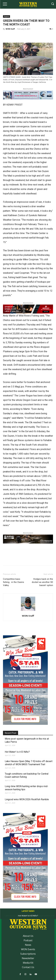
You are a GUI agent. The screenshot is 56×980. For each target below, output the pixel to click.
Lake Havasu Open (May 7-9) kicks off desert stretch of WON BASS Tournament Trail (29, 763)
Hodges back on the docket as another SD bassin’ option (42, 582)
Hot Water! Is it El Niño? (17, 752)
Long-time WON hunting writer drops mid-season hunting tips (27, 788)
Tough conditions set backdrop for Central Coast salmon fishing (27, 775)
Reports (6, 16)
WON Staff (10, 29)
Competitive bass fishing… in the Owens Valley (14, 582)
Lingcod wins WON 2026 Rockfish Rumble (27, 799)
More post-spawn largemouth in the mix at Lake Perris (27, 740)
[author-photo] (28, 611)
